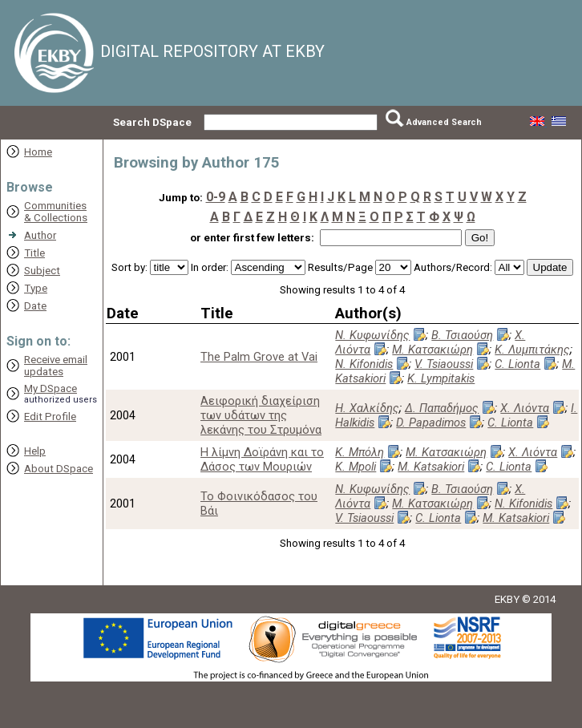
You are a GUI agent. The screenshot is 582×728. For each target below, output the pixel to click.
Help (35, 451)
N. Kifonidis (364, 364)
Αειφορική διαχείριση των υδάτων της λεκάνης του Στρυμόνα (261, 415)
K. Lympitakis (441, 378)
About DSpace (59, 469)
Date (35, 306)
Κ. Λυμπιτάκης (532, 350)
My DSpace (51, 388)
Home (38, 152)
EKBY (507, 599)
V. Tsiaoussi (444, 364)
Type (36, 288)
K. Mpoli (356, 467)
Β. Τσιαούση (462, 335)
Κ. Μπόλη (360, 452)
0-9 (216, 197)
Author (40, 235)
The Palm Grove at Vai (259, 357)
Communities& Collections (56, 212)
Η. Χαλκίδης (367, 408)
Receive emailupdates (56, 366)
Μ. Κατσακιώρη (432, 350)
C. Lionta (517, 364)
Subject (42, 271)
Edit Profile (50, 417)
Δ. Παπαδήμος (442, 408)
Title (34, 253)
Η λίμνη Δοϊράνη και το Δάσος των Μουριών (262, 459)
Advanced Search (444, 122)
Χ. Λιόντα (525, 408)
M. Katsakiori (431, 467)
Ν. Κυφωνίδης (372, 335)
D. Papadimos (431, 423)
